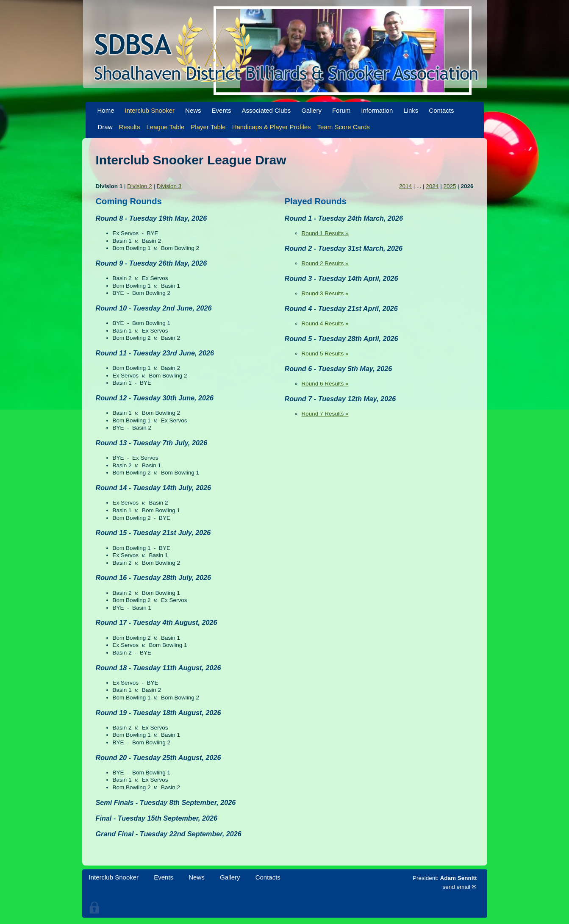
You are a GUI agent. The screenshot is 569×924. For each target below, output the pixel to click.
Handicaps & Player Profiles (272, 127)
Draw (105, 127)
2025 (450, 186)
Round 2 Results (323, 263)
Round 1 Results (323, 233)
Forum (341, 110)
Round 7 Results (323, 414)
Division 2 (140, 186)
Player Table (208, 127)
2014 (405, 186)
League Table (166, 127)
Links (411, 110)
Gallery (311, 110)
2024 (432, 186)
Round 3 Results (323, 293)
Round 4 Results (323, 323)
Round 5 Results (323, 354)
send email (456, 887)
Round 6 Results (323, 384)
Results (130, 127)
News (193, 110)
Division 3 (169, 186)
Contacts (441, 110)
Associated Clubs (266, 110)
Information (377, 110)
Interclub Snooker (150, 110)
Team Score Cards (344, 127)
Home (106, 110)
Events (222, 110)
